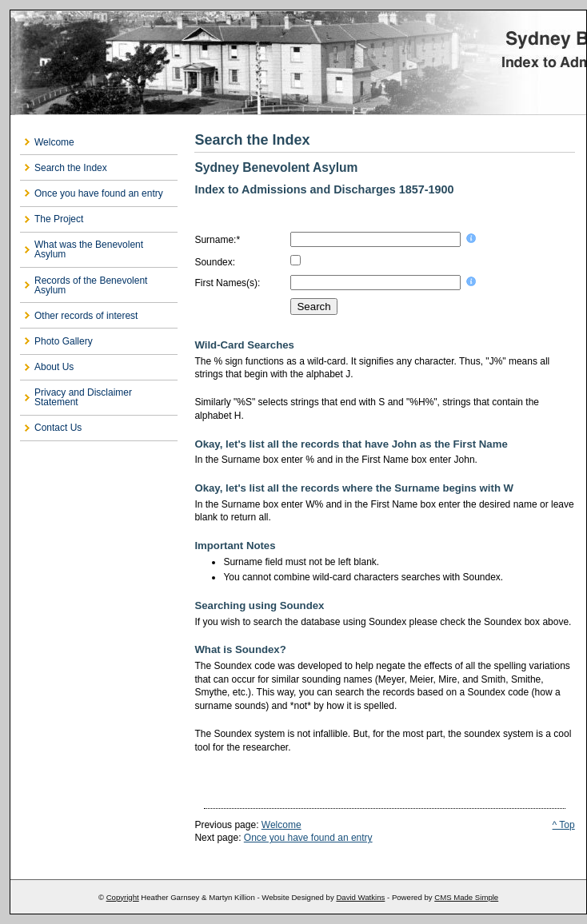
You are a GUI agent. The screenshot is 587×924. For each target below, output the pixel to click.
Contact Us (58, 428)
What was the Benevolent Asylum (89, 249)
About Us (54, 367)
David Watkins (360, 897)
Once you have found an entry (99, 193)
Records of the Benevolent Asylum (91, 285)
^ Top (564, 825)
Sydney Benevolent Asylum (298, 63)
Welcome (54, 142)
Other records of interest (86, 316)
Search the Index (71, 168)
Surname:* (217, 240)
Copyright (123, 897)
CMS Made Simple (466, 897)
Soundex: (215, 262)
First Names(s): (227, 283)
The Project (59, 219)
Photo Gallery (64, 341)
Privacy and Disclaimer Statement (83, 397)
